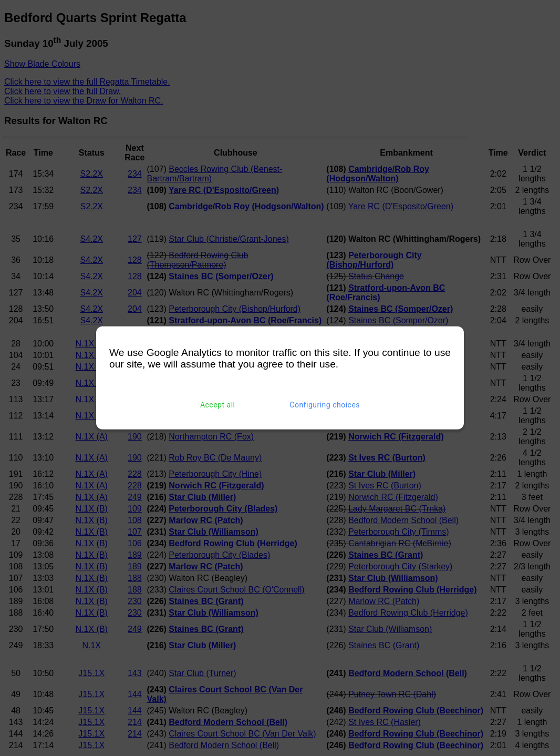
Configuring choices (325, 405)
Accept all (218, 405)
